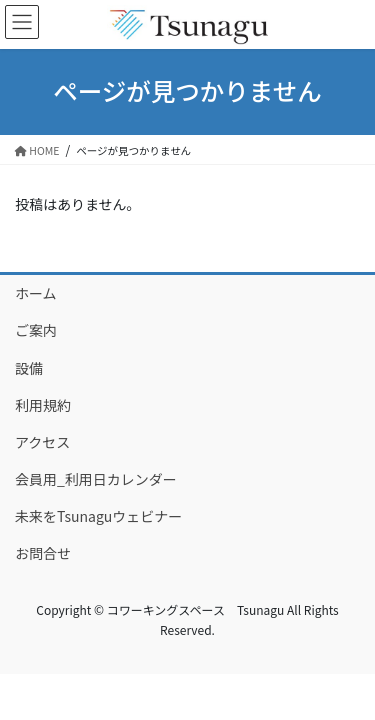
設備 (29, 368)
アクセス (42, 442)
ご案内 (36, 330)
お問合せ (43, 553)
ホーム (36, 293)
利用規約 (43, 405)
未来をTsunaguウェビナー (98, 516)
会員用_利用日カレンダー (96, 479)
